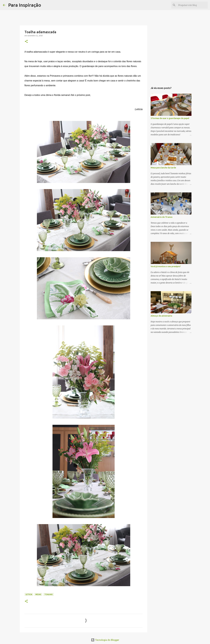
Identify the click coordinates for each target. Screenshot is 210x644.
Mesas (38, 594)
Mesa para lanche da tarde (163, 168)
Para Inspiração (25, 5)
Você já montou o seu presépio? (166, 266)
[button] (26, 42)
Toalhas (49, 594)
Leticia (29, 594)
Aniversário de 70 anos (162, 217)
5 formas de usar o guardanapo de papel (170, 118)
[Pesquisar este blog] (192, 5)
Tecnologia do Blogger (105, 640)
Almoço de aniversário (161, 316)
